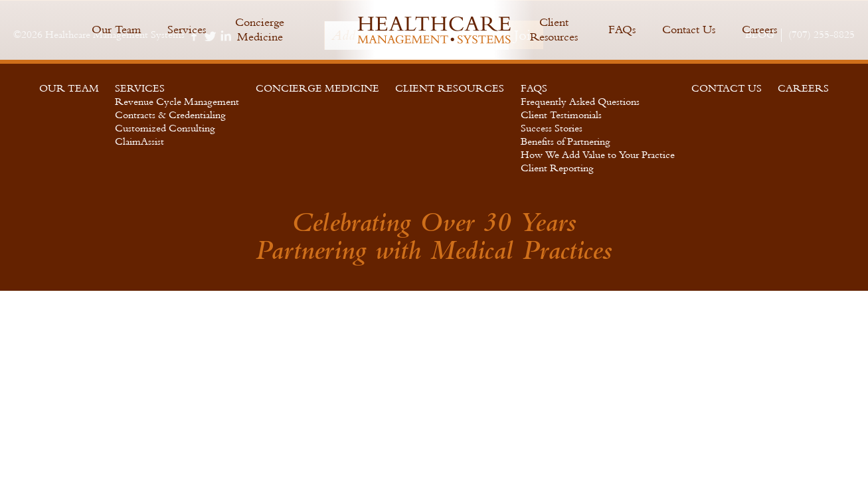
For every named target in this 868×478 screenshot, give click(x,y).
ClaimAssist (139, 142)
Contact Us (689, 29)
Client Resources (554, 29)
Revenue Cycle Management (177, 102)
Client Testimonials (561, 115)
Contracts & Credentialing (170, 115)
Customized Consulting (165, 128)
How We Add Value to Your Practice (598, 155)
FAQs (622, 29)
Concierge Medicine (260, 29)
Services (187, 29)
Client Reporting (557, 168)
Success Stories (552, 128)
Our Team (116, 29)
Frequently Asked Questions (580, 102)
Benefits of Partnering (565, 142)
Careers (759, 29)
